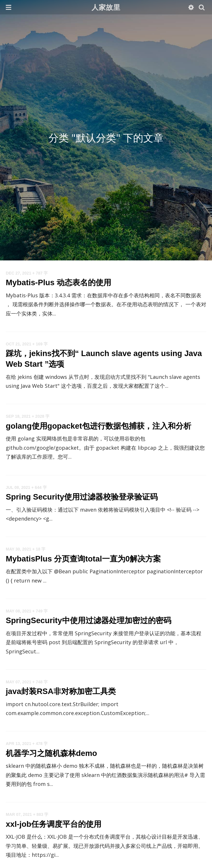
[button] (9, 7)
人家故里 (106, 7)
